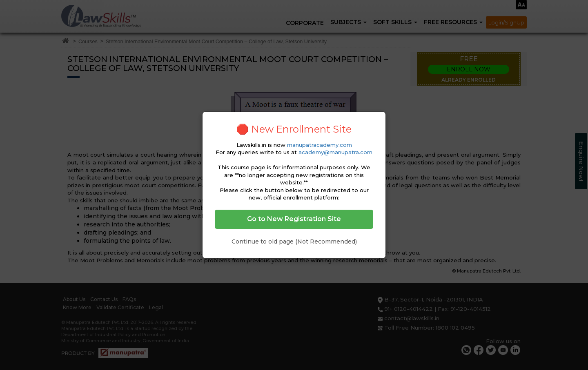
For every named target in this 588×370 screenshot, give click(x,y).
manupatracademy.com (320, 145)
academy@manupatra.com (335, 152)
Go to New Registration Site (294, 219)
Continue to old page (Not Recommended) (294, 241)
